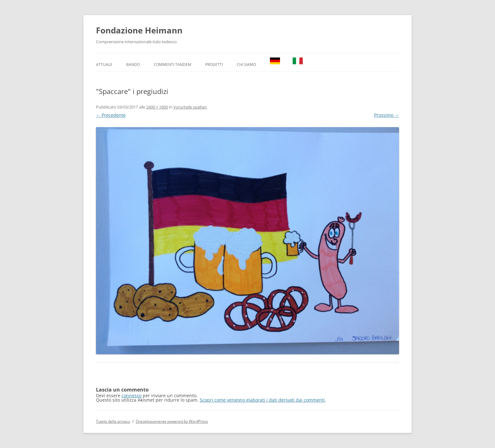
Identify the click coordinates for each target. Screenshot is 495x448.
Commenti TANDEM (173, 65)
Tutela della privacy (113, 421)
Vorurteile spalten (190, 107)
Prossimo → (387, 115)
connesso (131, 395)
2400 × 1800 (157, 107)
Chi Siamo (246, 65)
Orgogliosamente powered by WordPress (172, 421)
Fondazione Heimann (139, 30)
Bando (133, 65)
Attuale (104, 65)
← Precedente (111, 115)
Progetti (214, 65)
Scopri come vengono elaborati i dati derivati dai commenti (262, 400)
